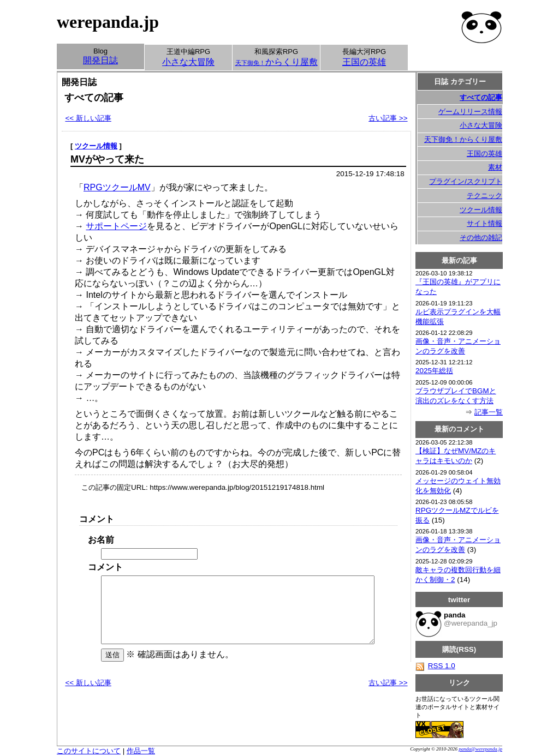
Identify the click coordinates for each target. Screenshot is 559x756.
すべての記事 (481, 97)
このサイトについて (89, 751)
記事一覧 (489, 412)
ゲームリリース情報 (470, 112)
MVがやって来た (107, 159)
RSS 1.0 (435, 666)
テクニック (484, 196)
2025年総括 (434, 371)
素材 (495, 167)
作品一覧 (141, 751)
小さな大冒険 (481, 125)
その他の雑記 (481, 238)
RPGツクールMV (117, 187)
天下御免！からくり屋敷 (463, 139)
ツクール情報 (96, 146)
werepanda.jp (108, 22)
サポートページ (116, 226)
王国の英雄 (484, 154)
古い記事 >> (388, 118)
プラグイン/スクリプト (466, 181)
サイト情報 (484, 223)
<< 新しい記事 (88, 118)
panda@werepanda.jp (480, 749)
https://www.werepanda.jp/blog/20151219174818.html (237, 487)
